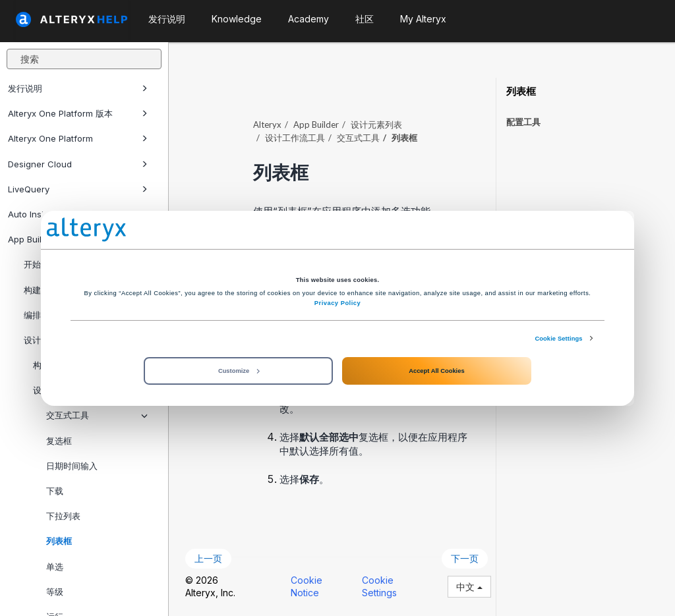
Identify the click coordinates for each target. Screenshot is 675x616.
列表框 (59, 541)
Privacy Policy (337, 303)
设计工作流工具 (295, 138)
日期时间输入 (72, 466)
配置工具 (523, 122)
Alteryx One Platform (78, 138)
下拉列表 (63, 516)
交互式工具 (97, 415)
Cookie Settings (558, 338)
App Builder (316, 125)
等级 (55, 592)
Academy (308, 19)
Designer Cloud (78, 164)
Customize (239, 371)
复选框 (59, 441)
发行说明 (78, 88)
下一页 (465, 558)
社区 (365, 19)
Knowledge (237, 19)
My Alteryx (423, 19)
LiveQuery (78, 189)
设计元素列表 (376, 125)
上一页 (208, 558)
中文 (469, 587)
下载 (55, 491)
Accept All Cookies (436, 371)
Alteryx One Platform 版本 (78, 113)
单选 (55, 567)
